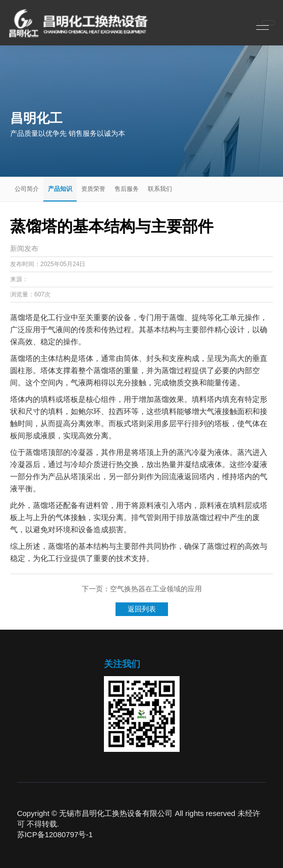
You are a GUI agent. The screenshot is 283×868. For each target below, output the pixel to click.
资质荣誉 (93, 189)
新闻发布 (24, 248)
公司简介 (27, 189)
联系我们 (160, 189)
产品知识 (60, 189)
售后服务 (127, 189)
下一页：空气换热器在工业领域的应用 (142, 589)
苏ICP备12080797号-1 (55, 834)
